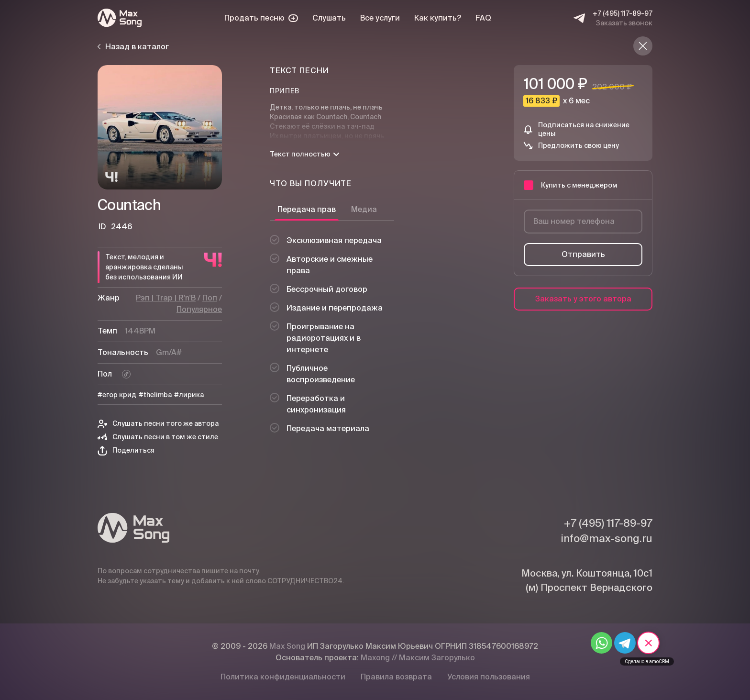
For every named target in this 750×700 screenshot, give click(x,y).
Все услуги (380, 18)
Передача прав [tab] (307, 209)
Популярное (199, 309)
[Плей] (160, 127)
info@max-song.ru (607, 538)
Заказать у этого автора (583, 299)
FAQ (483, 18)
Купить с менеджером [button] (571, 185)
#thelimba (155, 395)
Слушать (329, 18)
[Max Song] (120, 18)
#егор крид (117, 395)
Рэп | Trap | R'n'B (166, 298)
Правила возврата (396, 677)
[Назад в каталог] (643, 46)
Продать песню (261, 18)
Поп (210, 298)
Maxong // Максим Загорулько (418, 658)
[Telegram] (579, 18)
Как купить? (438, 18)
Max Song (287, 646)
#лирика (189, 395)
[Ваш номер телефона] (583, 222)
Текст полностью (304, 154)
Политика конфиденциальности (283, 677)
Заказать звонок (624, 23)
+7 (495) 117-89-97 (623, 13)
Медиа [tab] (364, 209)
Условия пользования (489, 677)
